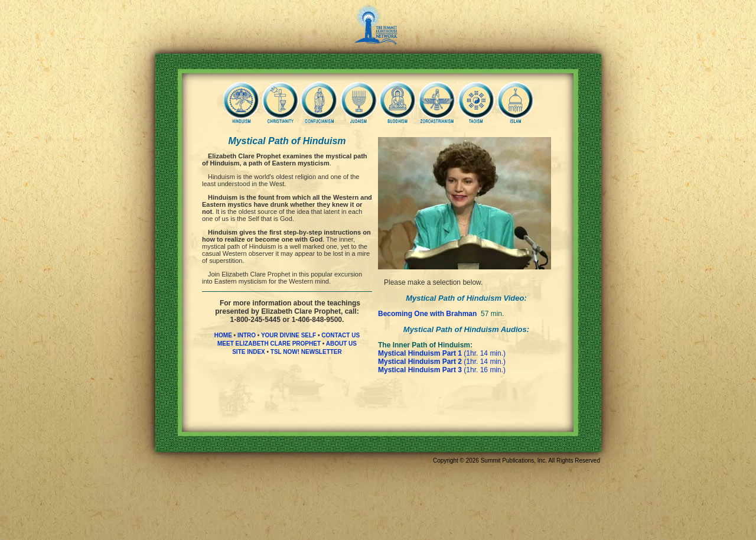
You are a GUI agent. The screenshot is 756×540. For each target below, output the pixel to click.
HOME (223, 335)
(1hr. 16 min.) (442, 370)
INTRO (247, 335)
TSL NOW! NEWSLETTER (306, 352)
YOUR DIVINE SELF (289, 335)
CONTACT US (340, 335)
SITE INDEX (249, 352)
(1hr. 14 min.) (442, 353)
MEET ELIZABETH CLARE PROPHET (269, 344)
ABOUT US (341, 344)
